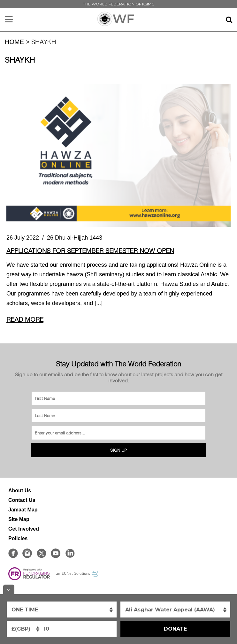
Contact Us (22, 500)
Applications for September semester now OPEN (90, 250)
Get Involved (24, 529)
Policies (18, 538)
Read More (25, 319)
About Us (20, 491)
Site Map (19, 519)
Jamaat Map (23, 510)
